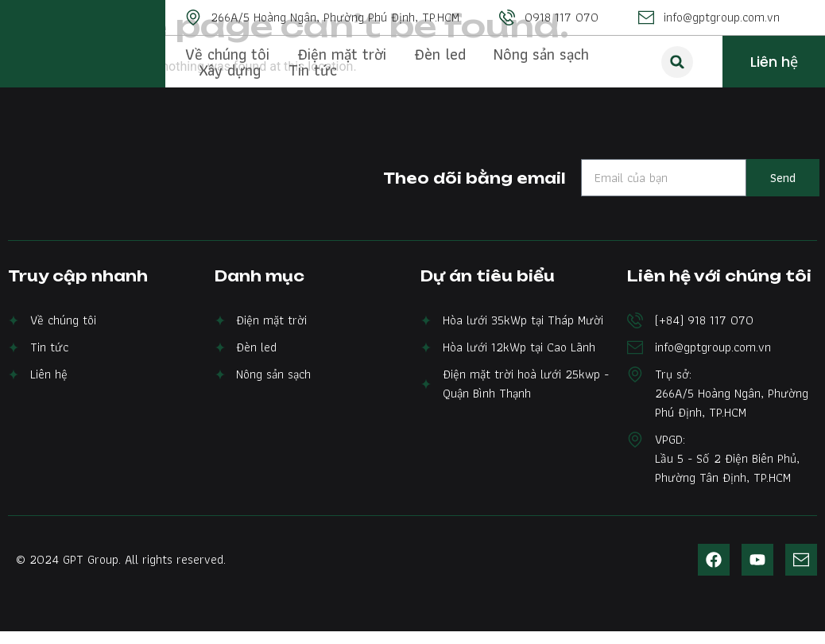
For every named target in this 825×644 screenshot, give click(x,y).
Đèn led (440, 54)
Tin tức (313, 70)
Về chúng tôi (227, 54)
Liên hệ (774, 62)
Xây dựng (230, 70)
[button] (677, 62)
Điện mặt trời (342, 54)
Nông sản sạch (541, 54)
